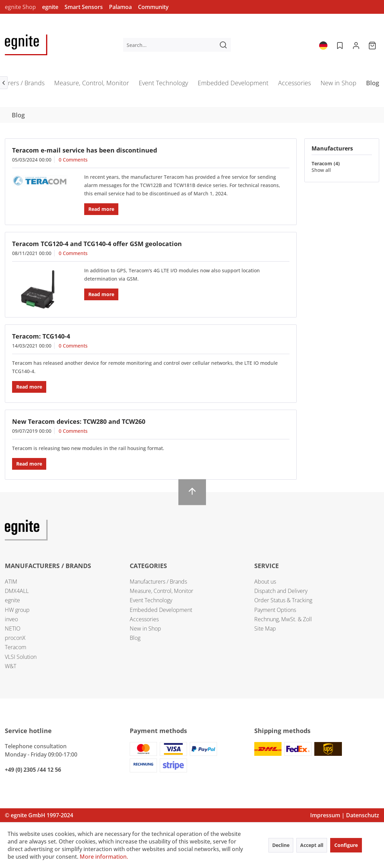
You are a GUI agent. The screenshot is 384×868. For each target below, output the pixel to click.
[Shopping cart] (373, 45)
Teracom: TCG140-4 (41, 336)
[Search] (223, 45)
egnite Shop (20, 7)
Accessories (144, 619)
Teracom (16, 647)
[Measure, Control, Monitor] (92, 85)
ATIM (11, 582)
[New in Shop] (338, 85)
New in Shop (145, 628)
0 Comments (73, 160)
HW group (17, 610)
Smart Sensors (84, 7)
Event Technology (151, 600)
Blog (135, 638)
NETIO (13, 628)
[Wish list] (339, 45)
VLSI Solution (21, 657)
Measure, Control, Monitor (161, 591)
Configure (346, 845)
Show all (321, 170)
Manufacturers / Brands (158, 582)
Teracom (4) (326, 163)
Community (153, 7)
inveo (11, 619)
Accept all (312, 845)
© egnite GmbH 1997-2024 (39, 815)
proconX (15, 638)
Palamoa (120, 7)
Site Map (265, 628)
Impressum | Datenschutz (345, 815)
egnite (50, 7)
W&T (11, 666)
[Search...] (177, 45)
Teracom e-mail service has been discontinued (85, 150)
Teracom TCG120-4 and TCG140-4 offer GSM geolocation (97, 244)
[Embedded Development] (233, 85)
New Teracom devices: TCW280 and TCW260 (79, 421)
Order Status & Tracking (283, 600)
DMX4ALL (17, 591)
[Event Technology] (163, 85)
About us (265, 582)
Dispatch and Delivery (281, 591)
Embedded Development (161, 610)
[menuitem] (177, 45)
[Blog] (373, 85)
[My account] (356, 45)
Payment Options (275, 610)
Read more (101, 209)
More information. (104, 857)
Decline (281, 845)
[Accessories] (294, 85)
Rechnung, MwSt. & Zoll (283, 619)
